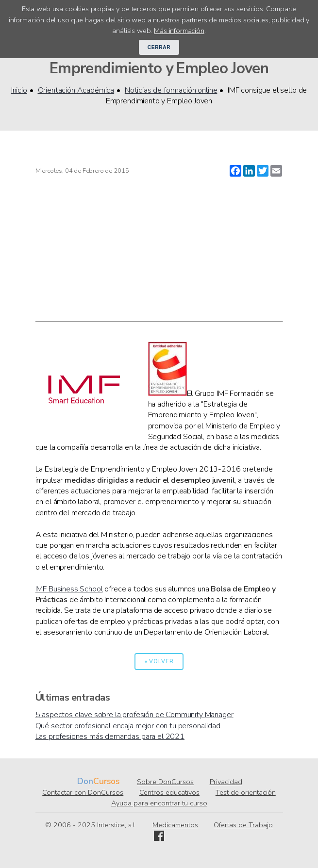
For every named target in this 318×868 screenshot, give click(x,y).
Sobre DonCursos (165, 782)
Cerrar (159, 47)
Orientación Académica (76, 90)
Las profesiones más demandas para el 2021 (110, 737)
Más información (179, 31)
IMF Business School (69, 589)
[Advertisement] (159, 248)
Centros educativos (169, 792)
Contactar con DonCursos (83, 792)
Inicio (19, 90)
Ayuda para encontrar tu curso (159, 803)
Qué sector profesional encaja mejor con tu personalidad (128, 726)
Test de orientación (246, 792)
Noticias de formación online (171, 90)
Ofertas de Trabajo (243, 825)
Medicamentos (175, 825)
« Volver (159, 662)
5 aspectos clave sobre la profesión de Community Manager (134, 715)
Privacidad (226, 782)
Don (85, 781)
